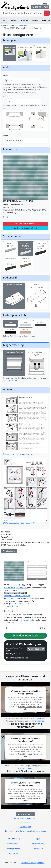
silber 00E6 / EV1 (10, 247)
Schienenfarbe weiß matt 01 (15, 593)
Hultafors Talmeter (38, 721)
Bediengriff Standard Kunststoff (17, 596)
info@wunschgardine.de (18, 658)
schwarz (10, 331)
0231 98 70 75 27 (40, 7)
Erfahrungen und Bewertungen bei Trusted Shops (25, 831)
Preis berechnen (9, 551)
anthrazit (41, 324)
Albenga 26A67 (39, 718)
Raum (6, 136)
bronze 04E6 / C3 (25, 262)
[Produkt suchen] (47, 13)
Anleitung (46, 20)
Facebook (26, 823)
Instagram (26, 827)
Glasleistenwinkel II (25, 52)
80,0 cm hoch (21, 588)
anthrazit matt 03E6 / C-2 (10, 263)
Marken (14, 20)
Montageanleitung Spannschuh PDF (25, 491)
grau (25, 324)
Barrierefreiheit (38, 844)
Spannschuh (10, 50)
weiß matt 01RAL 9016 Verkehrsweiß (25, 248)
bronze (25, 331)
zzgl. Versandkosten (27, 620)
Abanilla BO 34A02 (25, 768)
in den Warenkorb (25, 635)
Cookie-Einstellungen (13, 839)
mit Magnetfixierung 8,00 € (37, 363)
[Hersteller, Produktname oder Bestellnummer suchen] (23, 13)
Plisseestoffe (22, 25)
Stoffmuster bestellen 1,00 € (25, 228)
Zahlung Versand (13, 849)
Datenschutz (38, 849)
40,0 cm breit (9, 588)
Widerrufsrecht (13, 844)
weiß (10, 324)
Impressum (13, 854)
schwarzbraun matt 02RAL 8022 (41, 248)
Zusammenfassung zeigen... (33, 863)
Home (4, 25)
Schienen (25, 20)
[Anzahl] (21, 628)
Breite (6, 76)
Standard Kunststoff (14, 291)
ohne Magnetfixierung (14, 362)
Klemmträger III (41, 51)
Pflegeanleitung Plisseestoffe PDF (25, 425)
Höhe (5, 97)
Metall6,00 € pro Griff (37, 291)
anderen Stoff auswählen (26, 224)
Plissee (35, 20)
